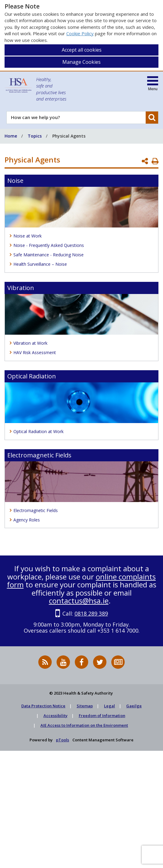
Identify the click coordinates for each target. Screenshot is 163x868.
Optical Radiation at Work (38, 431)
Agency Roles (27, 520)
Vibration (21, 288)
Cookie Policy (80, 33)
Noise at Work (28, 236)
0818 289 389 (91, 613)
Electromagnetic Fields (39, 455)
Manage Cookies (81, 62)
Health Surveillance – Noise (40, 264)
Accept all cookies (82, 50)
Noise (15, 181)
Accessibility (55, 716)
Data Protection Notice (43, 706)
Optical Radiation (32, 376)
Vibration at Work (30, 343)
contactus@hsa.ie (79, 601)
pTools (62, 740)
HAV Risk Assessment (35, 352)
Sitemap (85, 706)
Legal (109, 706)
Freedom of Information (102, 716)
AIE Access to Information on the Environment (84, 725)
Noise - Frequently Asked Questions (49, 245)
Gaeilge (134, 706)
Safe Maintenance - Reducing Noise (49, 255)
